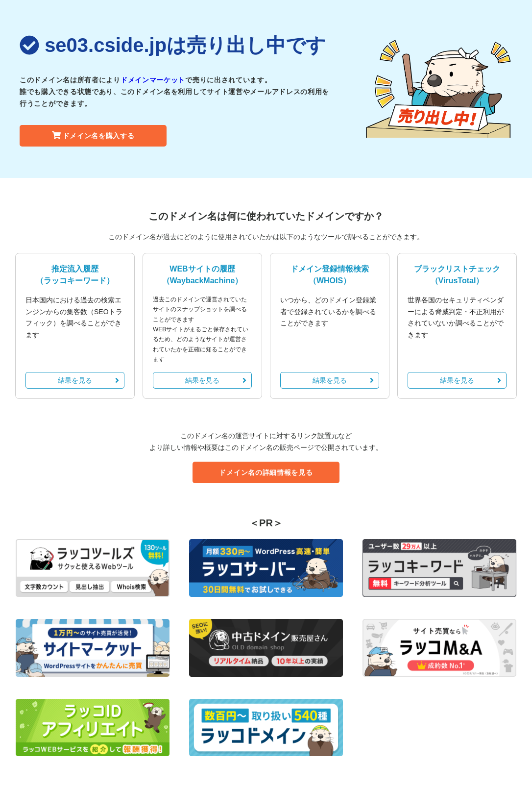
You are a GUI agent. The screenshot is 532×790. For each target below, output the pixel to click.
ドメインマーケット (153, 80)
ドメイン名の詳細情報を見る (266, 472)
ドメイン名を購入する (93, 136)
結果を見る (88, 380)
